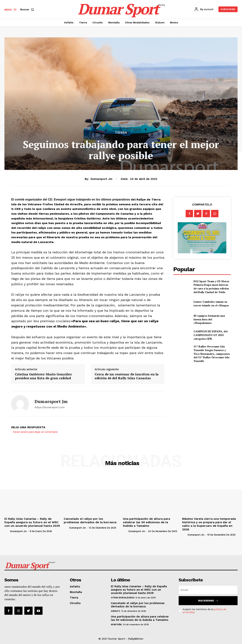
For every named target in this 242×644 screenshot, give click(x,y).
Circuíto (75, 603)
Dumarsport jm (101, 179)
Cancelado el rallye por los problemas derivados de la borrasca (90, 520)
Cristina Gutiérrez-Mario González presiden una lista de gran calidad (43, 376)
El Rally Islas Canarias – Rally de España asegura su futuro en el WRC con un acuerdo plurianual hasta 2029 (32, 522)
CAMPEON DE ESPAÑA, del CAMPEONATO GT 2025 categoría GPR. (211, 335)
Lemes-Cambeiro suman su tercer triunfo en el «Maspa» (211, 303)
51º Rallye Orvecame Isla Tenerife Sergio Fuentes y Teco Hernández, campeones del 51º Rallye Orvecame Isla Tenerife (212, 354)
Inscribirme (208, 601)
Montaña (76, 592)
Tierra (121, 133)
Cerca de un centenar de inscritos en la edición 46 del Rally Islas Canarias (127, 376)
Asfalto (75, 587)
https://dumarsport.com (49, 407)
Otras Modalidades (123, 598)
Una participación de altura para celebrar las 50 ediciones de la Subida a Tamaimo (146, 522)
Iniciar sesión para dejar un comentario (35, 432)
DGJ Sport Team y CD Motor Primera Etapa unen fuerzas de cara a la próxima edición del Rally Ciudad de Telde (211, 287)
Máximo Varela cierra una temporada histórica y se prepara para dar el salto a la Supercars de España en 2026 (209, 524)
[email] (208, 590)
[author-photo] (7, 531)
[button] (28, 9)
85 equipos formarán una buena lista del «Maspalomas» (209, 319)
